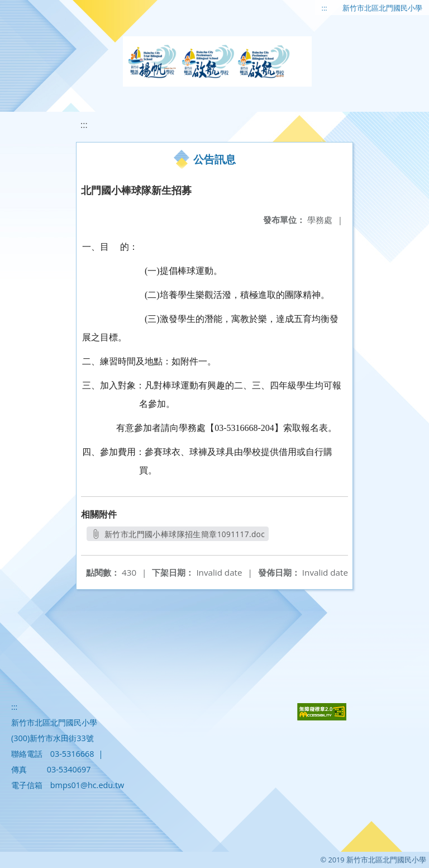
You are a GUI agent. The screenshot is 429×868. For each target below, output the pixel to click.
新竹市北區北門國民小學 (382, 8)
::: (325, 8)
